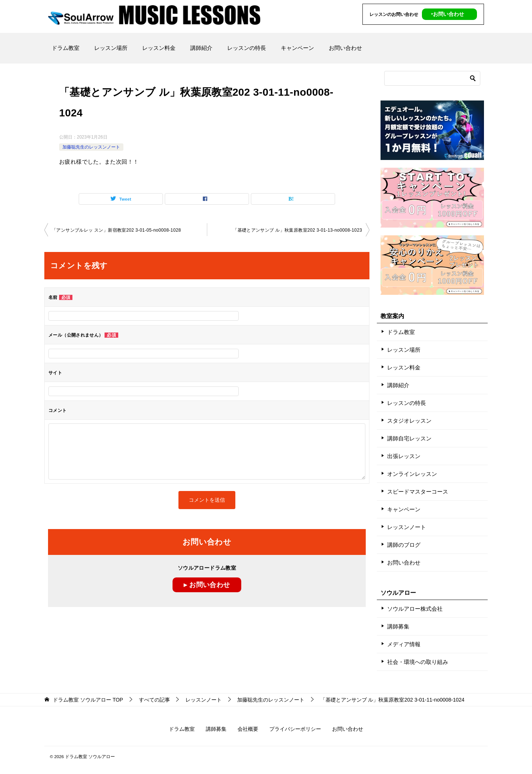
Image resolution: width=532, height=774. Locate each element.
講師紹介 (201, 48)
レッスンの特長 (247, 48)
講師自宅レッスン (409, 438)
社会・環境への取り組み (418, 662)
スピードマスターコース (418, 492)
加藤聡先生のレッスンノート (91, 147)
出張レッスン (404, 456)
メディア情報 (404, 644)
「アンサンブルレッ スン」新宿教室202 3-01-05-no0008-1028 (116, 230)
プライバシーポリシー (295, 729)
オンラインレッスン (412, 474)
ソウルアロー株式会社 (415, 609)
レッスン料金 (159, 48)
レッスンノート (407, 527)
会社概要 (248, 729)
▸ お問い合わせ (207, 585)
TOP (88, 700)
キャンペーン (297, 48)
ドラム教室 (66, 48)
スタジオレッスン (409, 421)
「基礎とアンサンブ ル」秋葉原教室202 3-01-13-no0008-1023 (297, 230)
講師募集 (398, 626)
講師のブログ (404, 545)
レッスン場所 (111, 48)
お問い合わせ (345, 48)
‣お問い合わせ (448, 14)
